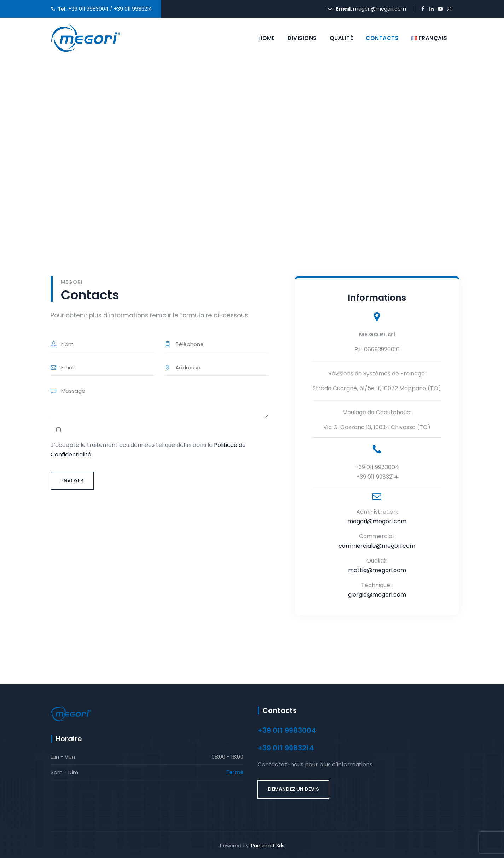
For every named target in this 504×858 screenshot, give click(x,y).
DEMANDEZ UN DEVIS (293, 789)
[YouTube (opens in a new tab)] (441, 9)
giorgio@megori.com (377, 595)
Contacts (382, 38)
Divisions (302, 38)
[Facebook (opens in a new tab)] (423, 9)
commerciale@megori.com (377, 546)
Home (267, 38)
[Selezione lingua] (429, 38)
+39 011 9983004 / (90, 9)
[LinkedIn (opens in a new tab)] (432, 9)
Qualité (341, 38)
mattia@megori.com (377, 570)
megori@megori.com (380, 9)
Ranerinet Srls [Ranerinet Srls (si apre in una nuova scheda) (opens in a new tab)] (268, 846)
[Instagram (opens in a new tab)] (449, 9)
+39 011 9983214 (132, 9)
